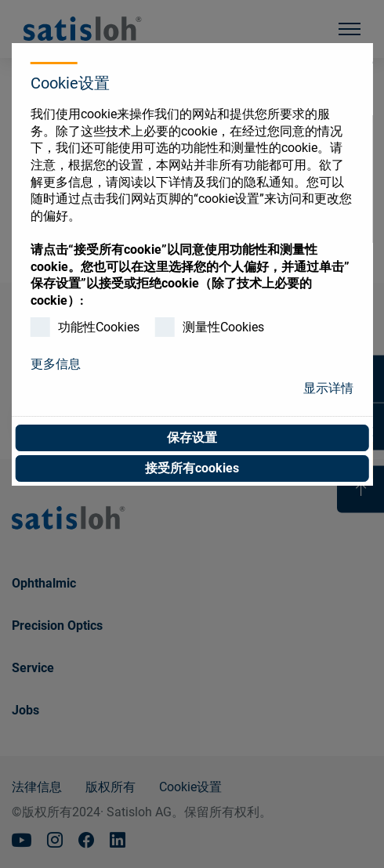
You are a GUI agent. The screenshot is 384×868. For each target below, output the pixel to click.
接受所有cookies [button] (192, 468)
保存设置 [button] (192, 438)
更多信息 (56, 364)
